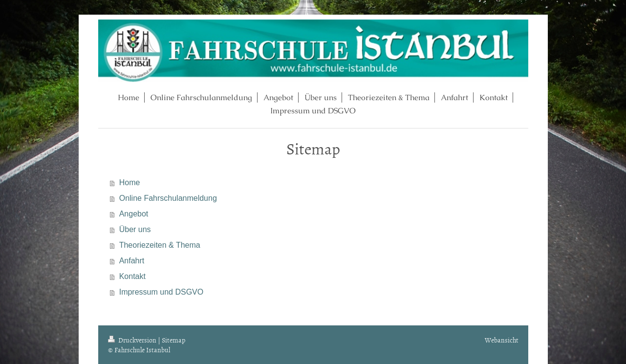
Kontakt (132, 276)
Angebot (134, 214)
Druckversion (133, 340)
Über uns (135, 229)
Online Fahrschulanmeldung (168, 198)
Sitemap (173, 340)
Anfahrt (132, 261)
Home (130, 182)
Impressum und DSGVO (162, 292)
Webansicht (502, 340)
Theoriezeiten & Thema (160, 245)
